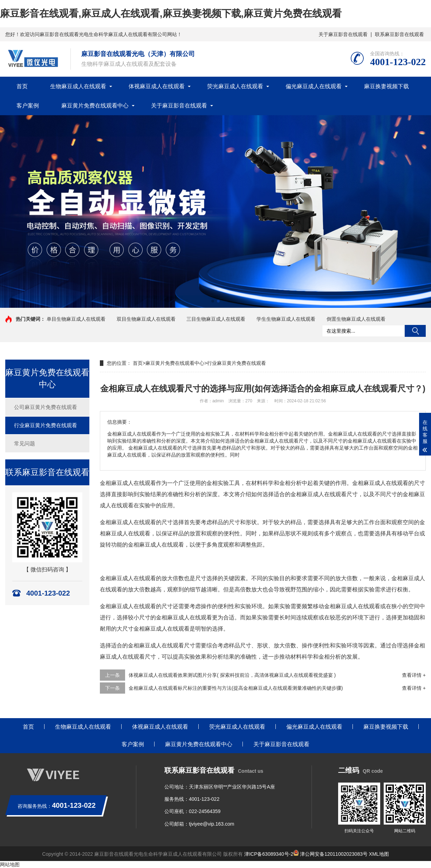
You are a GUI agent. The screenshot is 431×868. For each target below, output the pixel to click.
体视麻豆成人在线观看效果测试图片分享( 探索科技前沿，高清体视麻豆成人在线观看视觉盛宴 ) (232, 675)
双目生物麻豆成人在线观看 (146, 319)
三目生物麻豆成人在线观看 (216, 319)
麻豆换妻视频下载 (386, 86)
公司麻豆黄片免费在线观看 (46, 407)
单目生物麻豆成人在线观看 (76, 319)
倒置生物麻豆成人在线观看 (356, 319)
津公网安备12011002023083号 (330, 854)
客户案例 (28, 106)
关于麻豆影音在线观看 (343, 34)
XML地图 (379, 854)
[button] (213, 301)
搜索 (415, 331)
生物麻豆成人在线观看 (78, 86)
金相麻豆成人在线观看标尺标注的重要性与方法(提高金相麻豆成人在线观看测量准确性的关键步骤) (236, 688)
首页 (22, 86)
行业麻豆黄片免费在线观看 (46, 425)
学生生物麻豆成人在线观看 (286, 319)
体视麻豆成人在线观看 (157, 86)
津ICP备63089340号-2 (269, 854)
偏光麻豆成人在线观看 (314, 86)
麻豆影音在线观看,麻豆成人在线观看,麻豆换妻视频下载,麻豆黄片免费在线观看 (171, 13)
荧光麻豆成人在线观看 (235, 86)
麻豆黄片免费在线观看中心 (95, 106)
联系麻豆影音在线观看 (399, 34)
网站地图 (10, 864)
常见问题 (25, 443)
